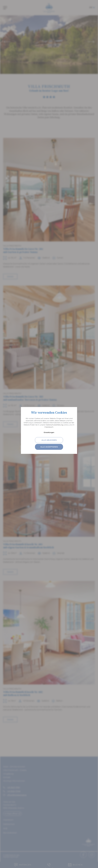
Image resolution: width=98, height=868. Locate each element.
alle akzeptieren (49, 447)
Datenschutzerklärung (55, 425)
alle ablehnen (49, 440)
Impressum (49, 427)
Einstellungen (49, 432)
